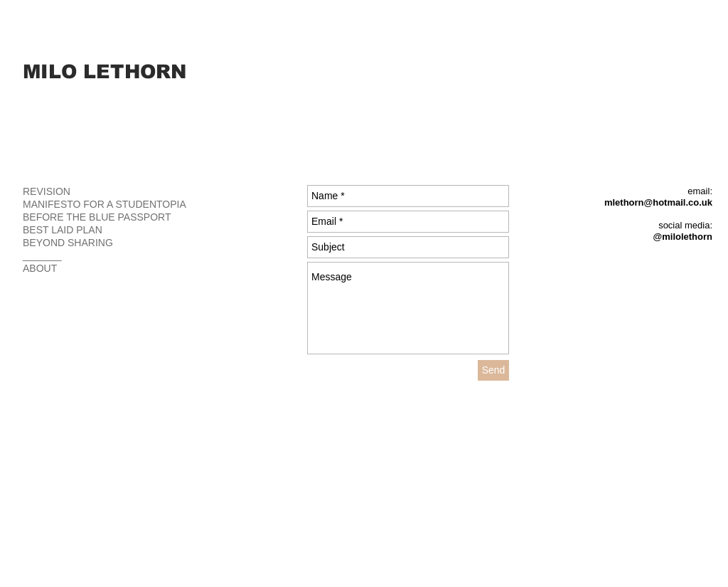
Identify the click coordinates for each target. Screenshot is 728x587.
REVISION (47, 191)
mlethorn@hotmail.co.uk (658, 202)
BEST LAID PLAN (63, 230)
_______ (42, 255)
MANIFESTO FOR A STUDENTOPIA (105, 204)
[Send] (493, 370)
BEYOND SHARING (68, 243)
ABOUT (40, 268)
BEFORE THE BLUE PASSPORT (97, 217)
